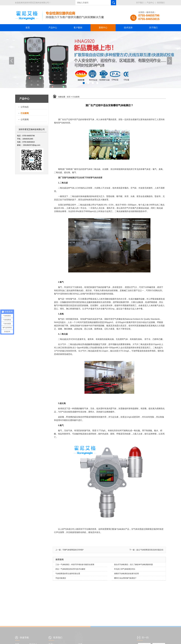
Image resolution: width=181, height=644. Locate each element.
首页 (28, 28)
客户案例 (78, 28)
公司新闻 (25, 119)
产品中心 (151, 3)
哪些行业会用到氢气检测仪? (125, 578)
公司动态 (25, 107)
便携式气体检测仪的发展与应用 (126, 574)
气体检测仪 (121, 529)
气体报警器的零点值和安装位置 (68, 574)
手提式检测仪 (61, 578)
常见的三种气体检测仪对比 (125, 569)
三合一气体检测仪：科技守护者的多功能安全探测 (75, 564)
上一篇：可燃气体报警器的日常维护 (70, 550)
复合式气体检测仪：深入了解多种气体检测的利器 (133, 564)
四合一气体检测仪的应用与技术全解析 (70, 569)
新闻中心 (103, 28)
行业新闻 (25, 113)
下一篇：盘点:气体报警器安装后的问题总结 (146, 550)
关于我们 (140, 3)
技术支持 (128, 28)
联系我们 (161, 3)
